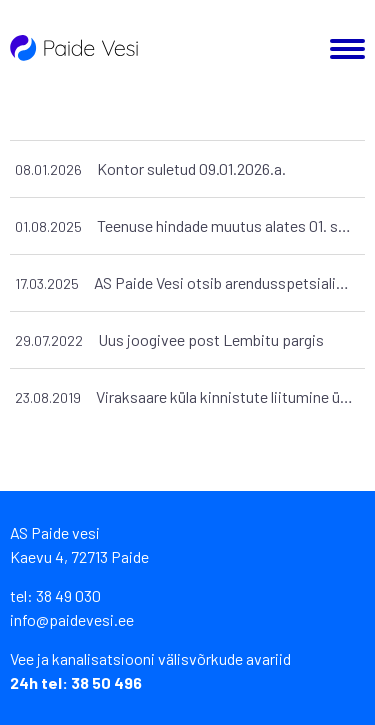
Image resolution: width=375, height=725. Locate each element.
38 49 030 (68, 595)
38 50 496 (106, 682)
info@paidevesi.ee (72, 619)
